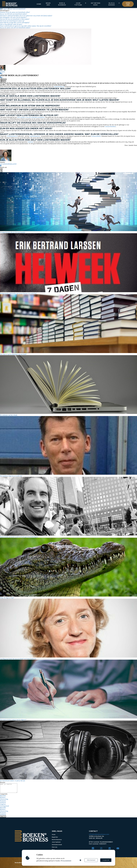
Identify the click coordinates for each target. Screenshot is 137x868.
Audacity (31, 142)
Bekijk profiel (12, 164)
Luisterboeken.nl (59, 87)
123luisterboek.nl (12, 136)
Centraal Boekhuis (110, 126)
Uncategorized (4, 806)
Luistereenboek (96, 136)
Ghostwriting (4, 799)
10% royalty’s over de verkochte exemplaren (31, 117)
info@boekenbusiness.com (99, 834)
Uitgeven (3, 804)
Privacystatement (66, 861)
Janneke (2, 72)
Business (3, 797)
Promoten (3, 801)
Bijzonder (3, 796)
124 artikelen (4, 164)
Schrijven (3, 803)
